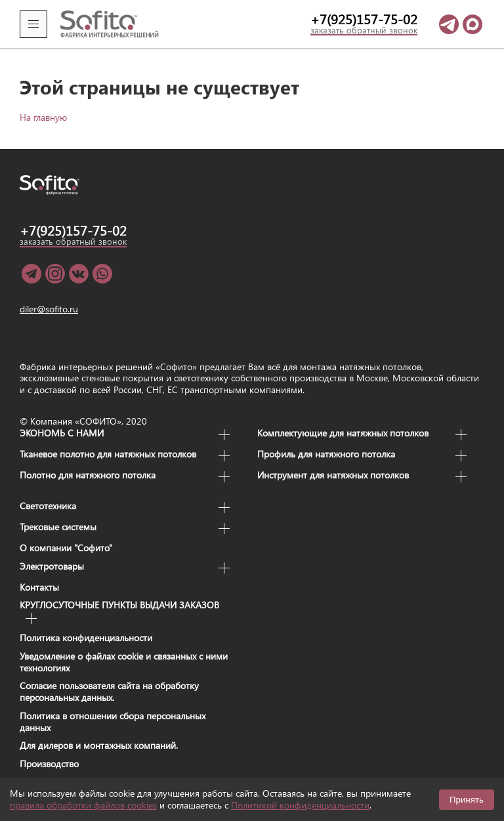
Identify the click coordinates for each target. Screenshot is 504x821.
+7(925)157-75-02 (364, 20)
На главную (43, 117)
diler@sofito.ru (49, 309)
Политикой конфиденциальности (300, 805)
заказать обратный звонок (364, 31)
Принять (467, 800)
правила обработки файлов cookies (83, 805)
